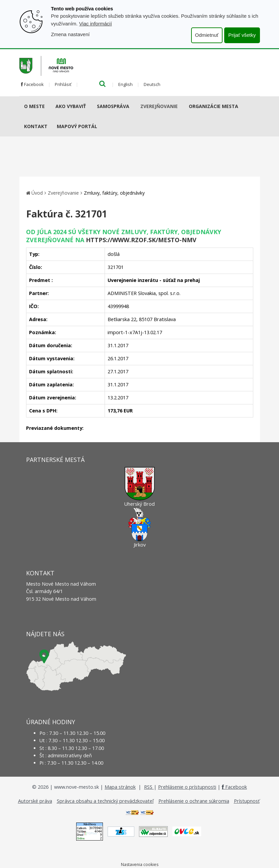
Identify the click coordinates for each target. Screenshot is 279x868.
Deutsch (152, 84)
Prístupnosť (247, 801)
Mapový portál (77, 126)
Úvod (37, 193)
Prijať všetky (242, 35)
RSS (149, 787)
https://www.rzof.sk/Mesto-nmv (141, 240)
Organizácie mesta (214, 106)
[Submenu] (47, 106)
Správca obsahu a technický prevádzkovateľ (105, 801)
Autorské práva (35, 801)
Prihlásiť (63, 84)
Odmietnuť (207, 35)
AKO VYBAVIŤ (71, 106)
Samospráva (113, 106)
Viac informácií (96, 24)
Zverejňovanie (159, 106)
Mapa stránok (120, 787)
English (125, 84)
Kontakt (36, 126)
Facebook (32, 84)
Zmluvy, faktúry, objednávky (114, 193)
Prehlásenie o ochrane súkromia (194, 801)
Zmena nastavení (71, 34)
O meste (34, 106)
